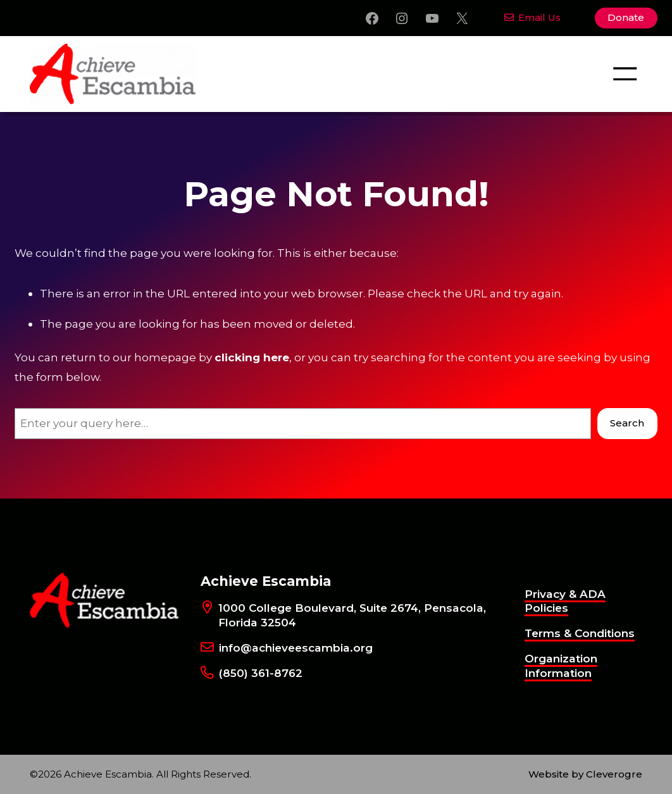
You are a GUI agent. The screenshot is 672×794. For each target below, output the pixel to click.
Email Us (533, 17)
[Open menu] (625, 74)
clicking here (252, 357)
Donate (626, 17)
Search (627, 423)
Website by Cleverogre (585, 774)
